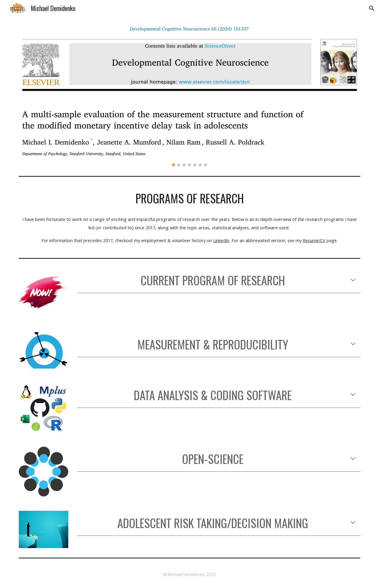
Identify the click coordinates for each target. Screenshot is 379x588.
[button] (372, 8)
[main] (190, 198)
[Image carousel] (190, 95)
